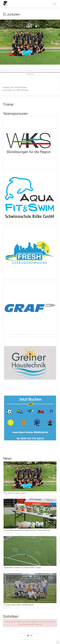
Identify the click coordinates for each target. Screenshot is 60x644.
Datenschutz (31, 633)
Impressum (23, 633)
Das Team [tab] (30, 71)
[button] (55, 4)
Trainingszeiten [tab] (30, 74)
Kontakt (38, 633)
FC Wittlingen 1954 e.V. (33, 640)
